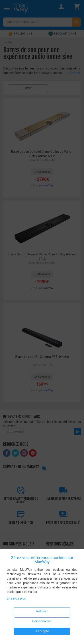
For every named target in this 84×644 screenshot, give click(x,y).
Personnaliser (42, 621)
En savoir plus (16, 598)
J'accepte (42, 631)
